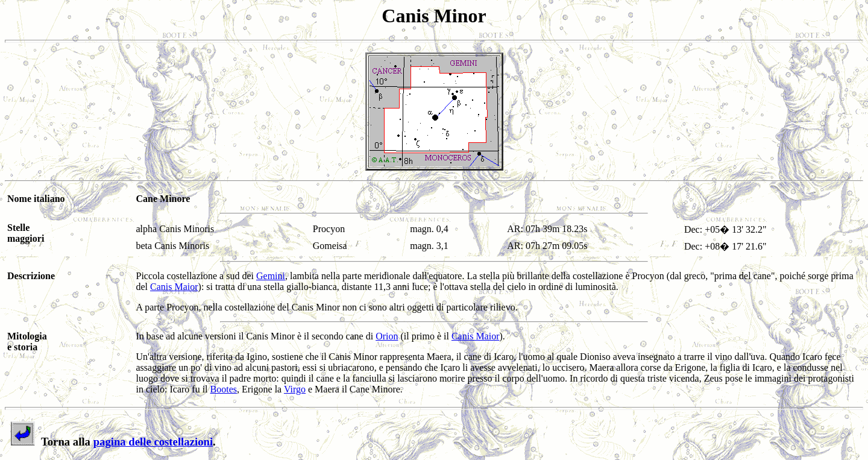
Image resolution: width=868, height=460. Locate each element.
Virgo (295, 389)
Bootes (224, 389)
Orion (387, 336)
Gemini (271, 276)
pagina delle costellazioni (153, 442)
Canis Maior (174, 287)
